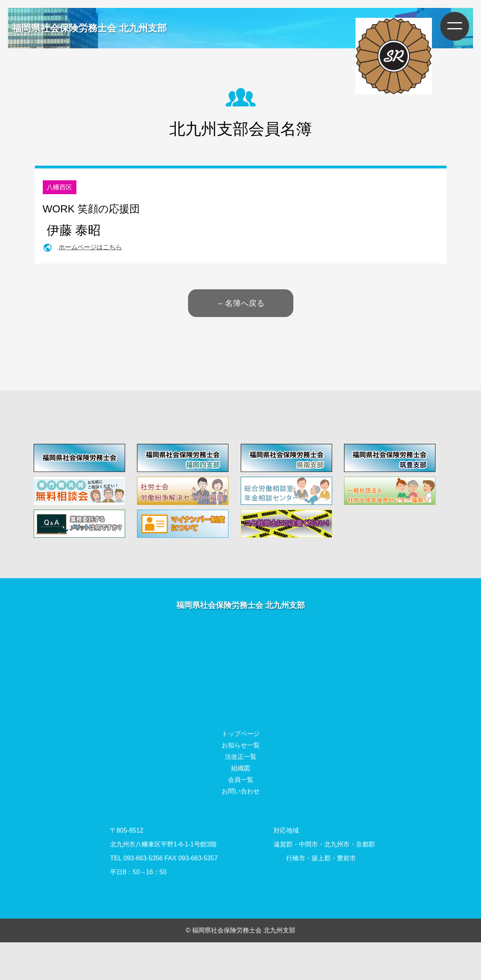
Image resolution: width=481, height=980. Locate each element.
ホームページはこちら (90, 247)
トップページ (241, 734)
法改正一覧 (241, 757)
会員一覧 (241, 780)
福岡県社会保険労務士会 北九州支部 (89, 28)
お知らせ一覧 (241, 745)
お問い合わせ (241, 791)
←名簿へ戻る (241, 303)
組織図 (241, 768)
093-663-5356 (143, 858)
